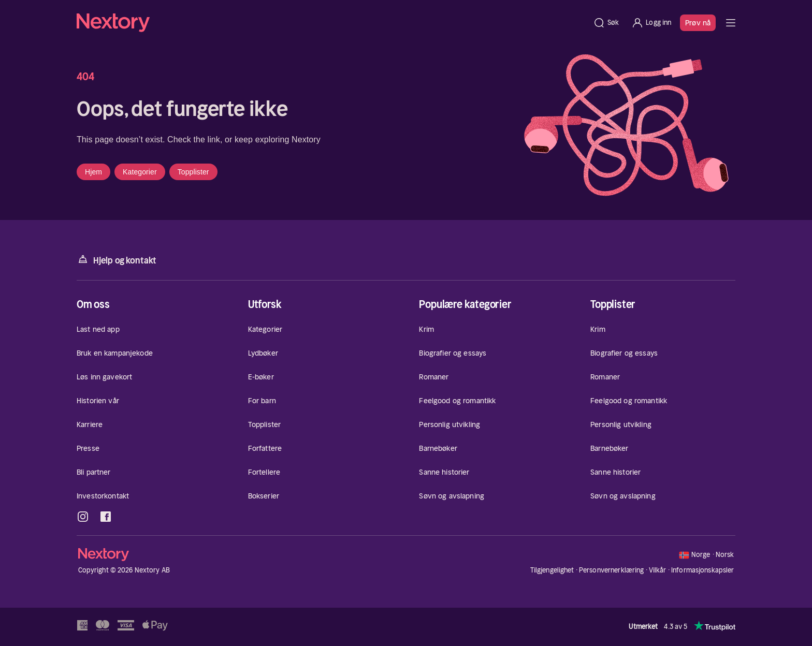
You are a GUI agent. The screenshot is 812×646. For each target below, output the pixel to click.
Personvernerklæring (611, 570)
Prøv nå (698, 23)
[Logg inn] (651, 23)
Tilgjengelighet (552, 570)
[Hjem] (332, 23)
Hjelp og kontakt (117, 260)
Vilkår (658, 570)
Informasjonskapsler (702, 570)
